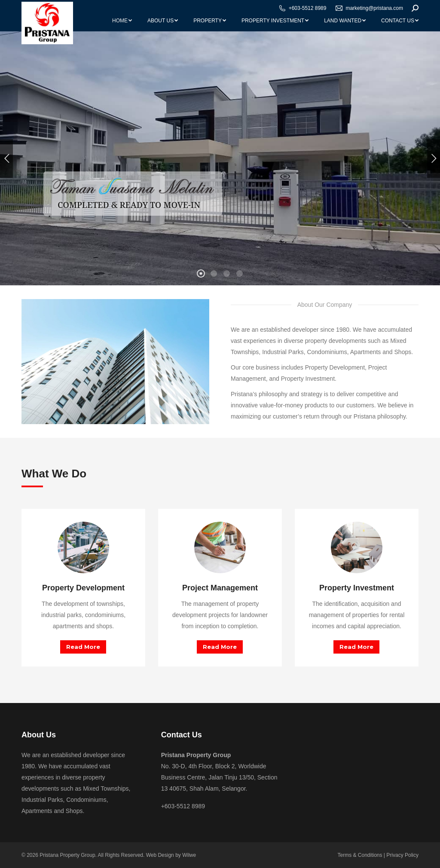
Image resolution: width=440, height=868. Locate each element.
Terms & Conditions (360, 855)
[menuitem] (122, 21)
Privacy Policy (402, 855)
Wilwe (189, 855)
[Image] (83, 547)
